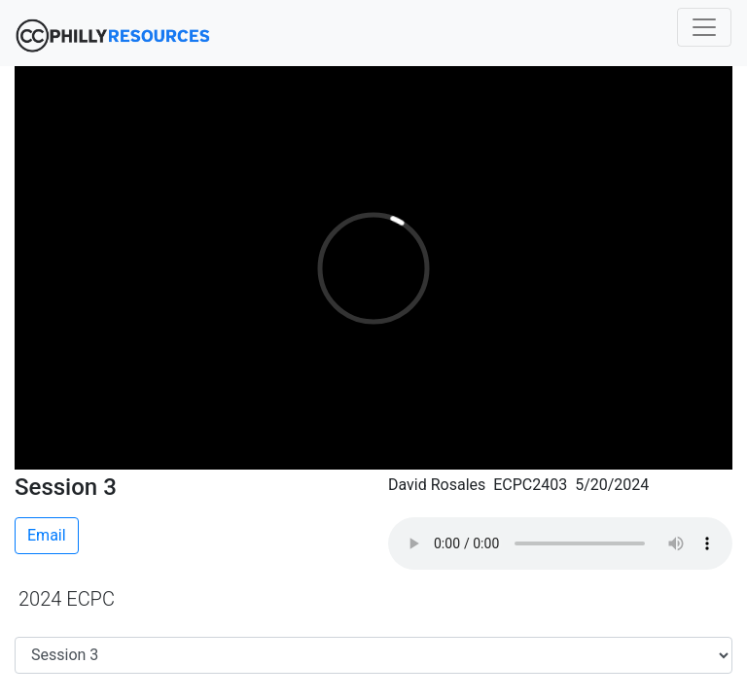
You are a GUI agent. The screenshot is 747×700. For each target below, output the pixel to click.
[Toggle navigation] (704, 27)
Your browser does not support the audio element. (560, 543)
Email (47, 535)
